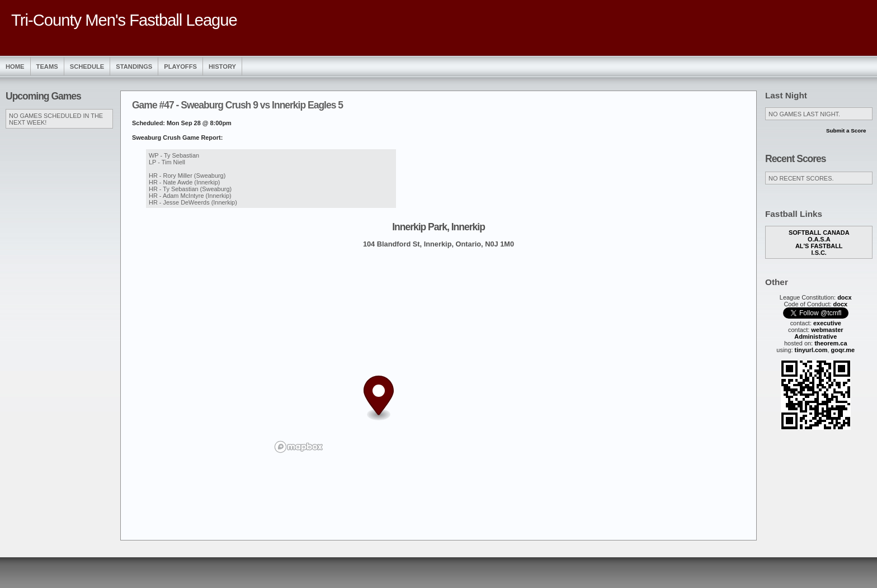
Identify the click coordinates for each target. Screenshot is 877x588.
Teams (47, 67)
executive (827, 323)
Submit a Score (846, 131)
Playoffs (180, 67)
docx (845, 297)
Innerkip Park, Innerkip (438, 227)
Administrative (815, 336)
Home (15, 67)
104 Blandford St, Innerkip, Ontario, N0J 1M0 (438, 244)
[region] (438, 356)
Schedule (87, 67)
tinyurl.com (811, 350)
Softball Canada (819, 233)
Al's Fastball (819, 246)
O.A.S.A (819, 239)
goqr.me (843, 350)
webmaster (827, 330)
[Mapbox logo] (299, 447)
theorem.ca (831, 343)
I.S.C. (819, 253)
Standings (134, 67)
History (222, 67)
